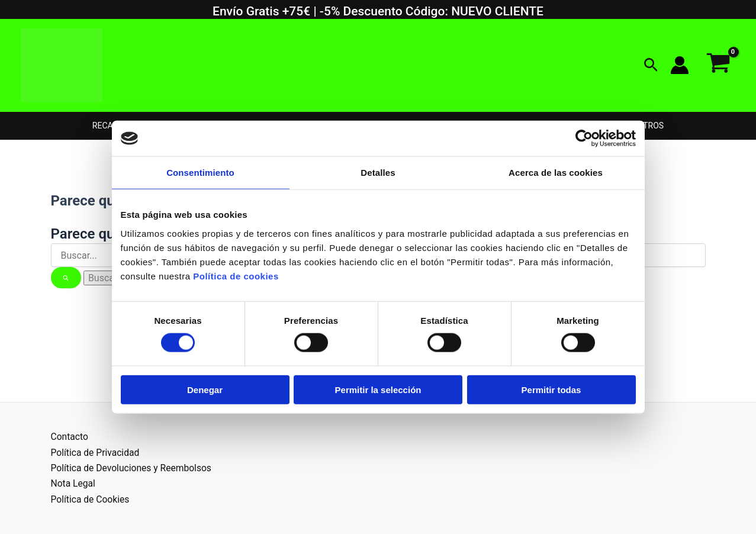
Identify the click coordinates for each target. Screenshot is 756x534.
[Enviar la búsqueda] (66, 278)
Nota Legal (74, 483)
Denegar (205, 389)
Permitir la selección (378, 389)
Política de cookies (236, 276)
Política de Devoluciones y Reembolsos (133, 468)
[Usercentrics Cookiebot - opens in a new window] (584, 139)
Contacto (70, 437)
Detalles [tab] (378, 173)
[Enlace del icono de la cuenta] (680, 65)
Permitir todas (551, 389)
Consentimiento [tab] (200, 173)
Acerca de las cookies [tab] (556, 173)
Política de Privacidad (96, 453)
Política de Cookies (91, 499)
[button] (651, 65)
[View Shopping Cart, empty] (718, 65)
